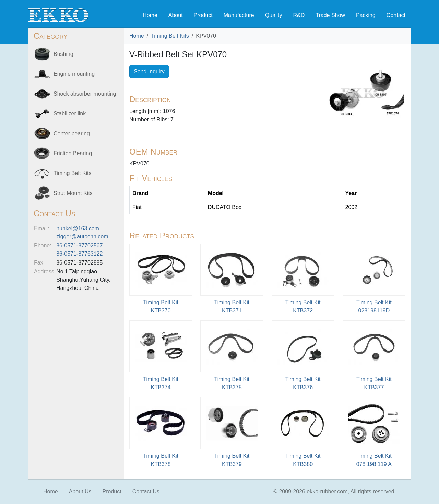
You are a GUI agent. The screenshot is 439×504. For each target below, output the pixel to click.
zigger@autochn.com (82, 237)
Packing (366, 15)
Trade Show (330, 15)
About (176, 15)
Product (203, 15)
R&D (299, 15)
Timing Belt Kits (170, 36)
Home (150, 15)
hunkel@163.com (78, 228)
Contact (396, 15)
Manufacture (239, 15)
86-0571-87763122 (79, 254)
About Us (80, 491)
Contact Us (146, 491)
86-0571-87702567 (79, 245)
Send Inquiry (149, 71)
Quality (274, 15)
